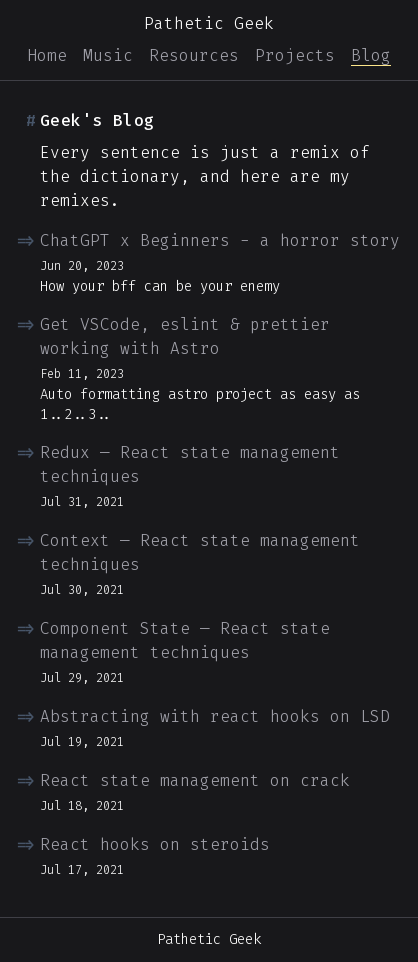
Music (108, 55)
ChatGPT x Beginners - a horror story (220, 240)
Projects (295, 55)
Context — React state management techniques (200, 552)
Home (47, 55)
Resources (194, 55)
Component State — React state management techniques (185, 640)
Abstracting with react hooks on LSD (215, 716)
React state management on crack (195, 780)
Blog (371, 55)
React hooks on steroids (155, 844)
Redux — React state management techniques (190, 464)
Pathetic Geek (209, 23)
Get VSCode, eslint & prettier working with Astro (185, 336)
